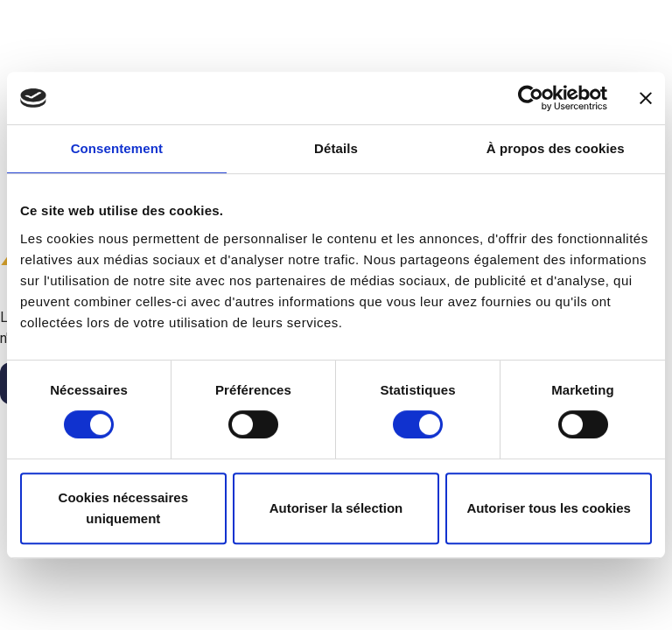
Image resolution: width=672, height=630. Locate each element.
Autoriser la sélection (336, 508)
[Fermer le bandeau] (646, 98)
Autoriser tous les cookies (549, 508)
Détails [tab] (336, 148)
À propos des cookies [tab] (556, 148)
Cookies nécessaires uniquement (123, 508)
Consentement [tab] (117, 148)
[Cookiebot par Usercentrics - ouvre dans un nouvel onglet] (531, 98)
